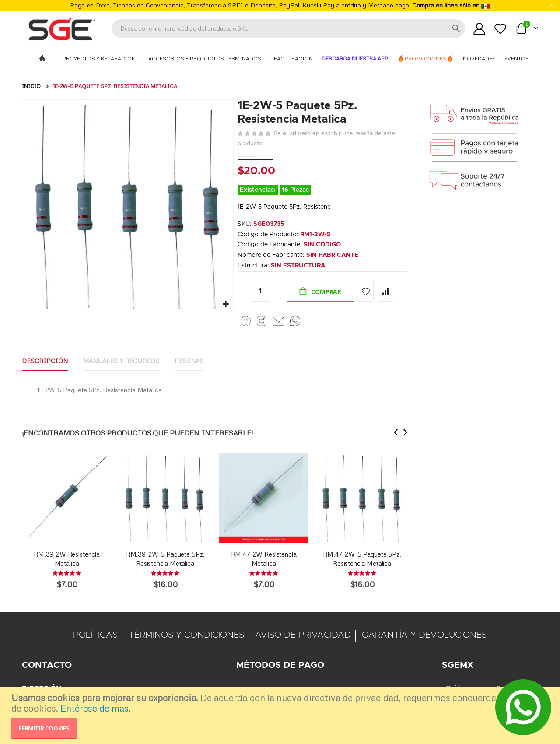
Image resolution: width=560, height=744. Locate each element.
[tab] (45, 362)
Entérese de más (94, 708)
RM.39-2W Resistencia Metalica (67, 559)
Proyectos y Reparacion (100, 58)
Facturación (293, 58)
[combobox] (289, 28)
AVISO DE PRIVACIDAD (303, 636)
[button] (226, 303)
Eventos (517, 58)
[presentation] (396, 433)
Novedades (479, 58)
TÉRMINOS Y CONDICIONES (186, 636)
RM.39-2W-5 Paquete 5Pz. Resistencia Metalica (165, 559)
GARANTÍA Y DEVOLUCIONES (424, 636)
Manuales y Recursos (121, 362)
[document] (281, 716)
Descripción (45, 362)
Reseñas (189, 362)
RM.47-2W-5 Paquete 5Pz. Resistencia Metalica (362, 559)
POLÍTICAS (95, 636)
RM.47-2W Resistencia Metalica (264, 559)
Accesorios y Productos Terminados (205, 58)
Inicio (31, 86)
